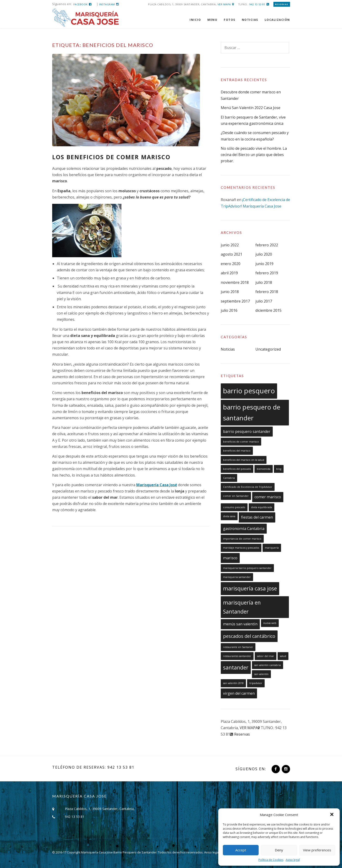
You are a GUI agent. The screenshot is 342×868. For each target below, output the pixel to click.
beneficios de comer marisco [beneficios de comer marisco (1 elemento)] (241, 442)
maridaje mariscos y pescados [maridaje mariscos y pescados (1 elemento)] (241, 548)
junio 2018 (230, 292)
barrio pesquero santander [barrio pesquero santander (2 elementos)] (247, 431)
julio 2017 (264, 301)
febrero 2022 (267, 245)
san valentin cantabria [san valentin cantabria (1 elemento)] (268, 665)
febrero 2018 (267, 292)
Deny (279, 850)
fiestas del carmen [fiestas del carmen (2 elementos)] (257, 517)
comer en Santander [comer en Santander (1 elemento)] (236, 496)
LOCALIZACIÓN (277, 20)
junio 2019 (264, 264)
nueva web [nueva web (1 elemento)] (270, 623)
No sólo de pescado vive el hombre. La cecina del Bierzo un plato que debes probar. (254, 155)
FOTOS (230, 20)
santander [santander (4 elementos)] (236, 667)
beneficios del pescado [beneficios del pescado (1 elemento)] (237, 469)
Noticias (228, 349)
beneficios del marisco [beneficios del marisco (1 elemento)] (237, 451)
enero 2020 (231, 264)
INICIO (195, 20)
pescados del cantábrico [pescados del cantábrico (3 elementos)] (249, 636)
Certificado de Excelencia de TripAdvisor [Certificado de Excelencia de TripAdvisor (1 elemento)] (248, 487)
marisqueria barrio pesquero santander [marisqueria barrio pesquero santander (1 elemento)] (247, 568)
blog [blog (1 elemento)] (279, 469)
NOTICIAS (250, 20)
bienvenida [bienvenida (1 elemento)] (264, 469)
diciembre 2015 (268, 310)
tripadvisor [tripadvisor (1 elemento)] (256, 683)
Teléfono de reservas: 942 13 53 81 (93, 767)
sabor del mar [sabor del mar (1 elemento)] (266, 656)
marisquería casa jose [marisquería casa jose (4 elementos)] (250, 588)
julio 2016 (229, 310)
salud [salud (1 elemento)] (283, 656)
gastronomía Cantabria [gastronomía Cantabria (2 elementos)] (244, 529)
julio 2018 (264, 282)
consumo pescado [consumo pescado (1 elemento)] (234, 507)
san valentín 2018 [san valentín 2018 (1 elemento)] (233, 683)
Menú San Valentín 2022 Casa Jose (251, 108)
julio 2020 (264, 254)
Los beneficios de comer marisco (111, 157)
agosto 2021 (232, 254)
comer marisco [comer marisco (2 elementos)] (268, 497)
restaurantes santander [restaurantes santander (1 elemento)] (237, 656)
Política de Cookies (271, 860)
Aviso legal (293, 860)
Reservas (282, 4)
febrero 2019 (267, 273)
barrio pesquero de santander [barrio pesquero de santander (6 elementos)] (252, 412)
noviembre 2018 (235, 282)
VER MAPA (224, 4)
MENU (212, 20)
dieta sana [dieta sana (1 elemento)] (229, 516)
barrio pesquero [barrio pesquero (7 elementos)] (249, 391)
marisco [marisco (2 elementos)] (230, 558)
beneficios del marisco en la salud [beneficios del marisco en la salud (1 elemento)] (244, 460)
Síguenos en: (251, 769)
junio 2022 (230, 245)
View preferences (317, 850)
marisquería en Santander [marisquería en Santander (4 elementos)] (242, 607)
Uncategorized (268, 349)
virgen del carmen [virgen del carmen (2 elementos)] (239, 693)
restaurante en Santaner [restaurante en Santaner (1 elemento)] (238, 647)
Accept (241, 850)
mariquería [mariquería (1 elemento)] (272, 548)
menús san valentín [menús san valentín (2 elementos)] (240, 624)
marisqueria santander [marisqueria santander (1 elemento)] (237, 577)
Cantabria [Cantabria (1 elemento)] (229, 478)
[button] (332, 815)
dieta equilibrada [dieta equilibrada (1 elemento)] (262, 507)
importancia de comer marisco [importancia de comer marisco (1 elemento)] (242, 539)
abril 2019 (229, 273)
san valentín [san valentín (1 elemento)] (261, 674)
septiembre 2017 (235, 301)
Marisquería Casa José (157, 485)
